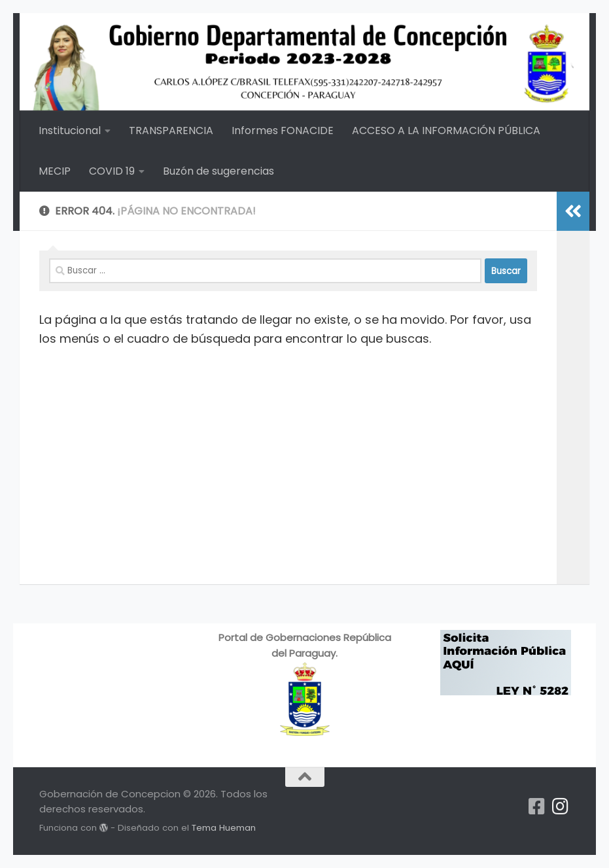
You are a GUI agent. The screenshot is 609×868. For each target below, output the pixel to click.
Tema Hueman (224, 828)
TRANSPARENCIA (171, 130)
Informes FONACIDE (283, 130)
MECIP (55, 171)
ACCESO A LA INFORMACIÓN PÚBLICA (446, 130)
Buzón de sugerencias (218, 171)
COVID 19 (112, 171)
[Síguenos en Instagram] (561, 807)
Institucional (70, 130)
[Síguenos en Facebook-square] (537, 807)
